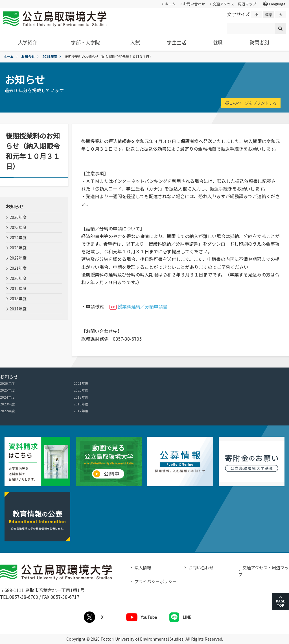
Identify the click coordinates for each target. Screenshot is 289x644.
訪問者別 (259, 42)
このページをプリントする (251, 103)
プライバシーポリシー (156, 581)
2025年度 (18, 227)
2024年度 (18, 237)
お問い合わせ (194, 4)
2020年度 (18, 278)
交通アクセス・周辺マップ (234, 4)
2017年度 (18, 309)
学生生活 (177, 42)
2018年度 (18, 299)
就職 (218, 42)
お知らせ (28, 56)
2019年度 (50, 56)
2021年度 (18, 268)
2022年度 (18, 258)
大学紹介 (28, 42)
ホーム (170, 4)
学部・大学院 (86, 42)
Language (274, 4)
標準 (269, 15)
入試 (135, 42)
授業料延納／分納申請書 (143, 306)
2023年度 (18, 248)
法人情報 (143, 568)
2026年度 (18, 217)
